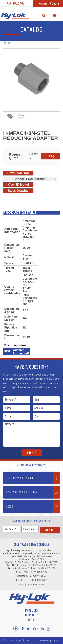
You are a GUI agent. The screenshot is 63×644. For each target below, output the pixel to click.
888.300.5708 (16, 3)
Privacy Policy (46, 640)
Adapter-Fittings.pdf (21, 351)
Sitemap (57, 640)
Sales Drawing (18, 191)
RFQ (52, 156)
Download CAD (18, 173)
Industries (32, 615)
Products (32, 610)
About (32, 620)
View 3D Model (18, 185)
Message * (32, 434)
